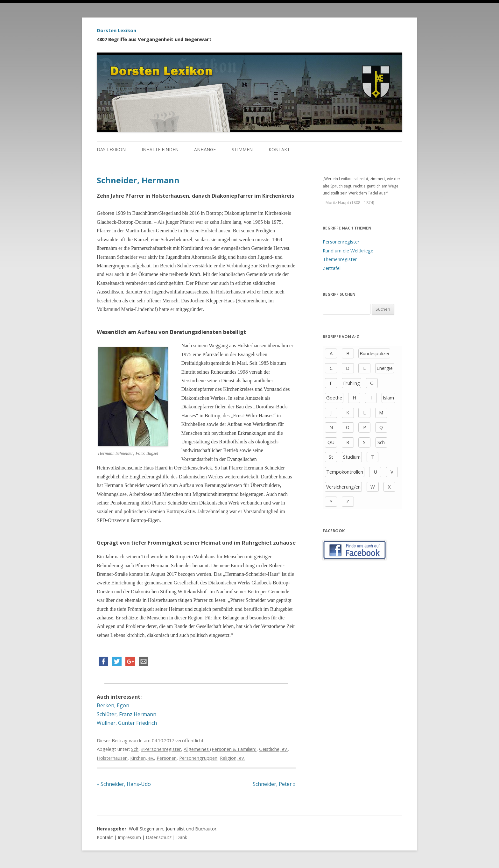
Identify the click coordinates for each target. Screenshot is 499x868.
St (331, 457)
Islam (388, 398)
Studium (352, 457)
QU (331, 442)
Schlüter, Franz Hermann (127, 714)
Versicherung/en (343, 487)
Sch (135, 749)
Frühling (351, 383)
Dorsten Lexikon (116, 30)
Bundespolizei (374, 353)
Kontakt (279, 149)
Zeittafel (332, 268)
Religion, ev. (232, 758)
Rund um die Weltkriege (348, 251)
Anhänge (205, 149)
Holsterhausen (112, 758)
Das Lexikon (111, 149)
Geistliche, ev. (273, 749)
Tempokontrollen (345, 472)
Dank (182, 837)
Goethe (334, 398)
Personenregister (341, 242)
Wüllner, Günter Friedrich (127, 723)
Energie (385, 368)
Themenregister (340, 259)
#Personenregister (161, 749)
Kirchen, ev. (142, 758)
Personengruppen (198, 758)
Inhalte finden (160, 149)
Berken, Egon (113, 705)
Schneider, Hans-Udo (124, 784)
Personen (167, 758)
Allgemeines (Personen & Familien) (220, 749)
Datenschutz (159, 837)
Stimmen (242, 149)
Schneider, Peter (274, 784)
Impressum (129, 837)
